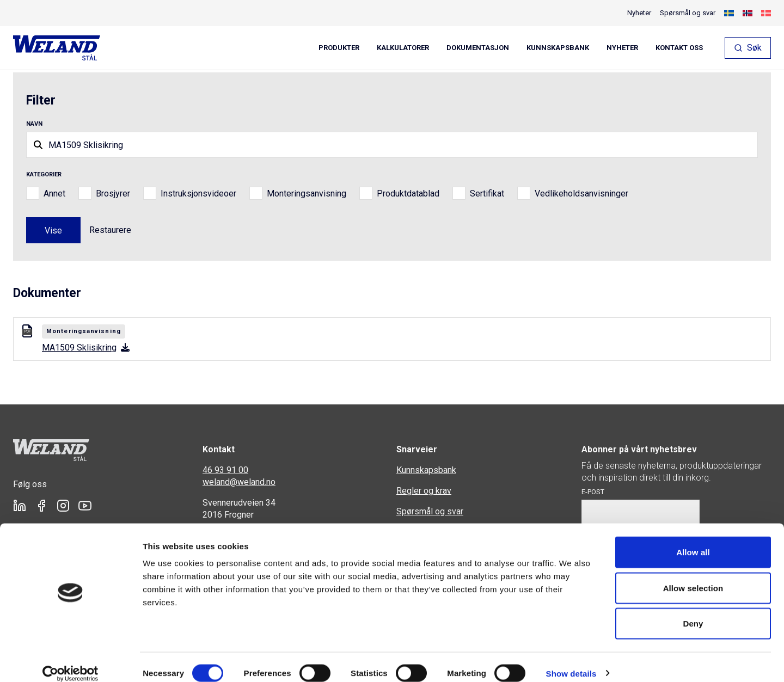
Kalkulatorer (403, 48)
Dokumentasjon (478, 48)
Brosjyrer (113, 193)
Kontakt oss (679, 48)
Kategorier (44, 174)
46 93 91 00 (225, 470)
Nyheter (622, 48)
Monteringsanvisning (307, 193)
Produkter (339, 48)
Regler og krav (424, 491)
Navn (34, 124)
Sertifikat (487, 193)
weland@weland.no (239, 482)
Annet (54, 193)
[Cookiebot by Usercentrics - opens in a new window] (71, 661)
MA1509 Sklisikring (86, 348)
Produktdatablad (408, 193)
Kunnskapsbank (558, 48)
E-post (593, 492)
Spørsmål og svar (688, 13)
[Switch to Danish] (766, 13)
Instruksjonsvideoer (198, 193)
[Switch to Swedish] (729, 13)
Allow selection (693, 575)
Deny (693, 610)
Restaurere (110, 230)
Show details (571, 661)
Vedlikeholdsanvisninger (581, 193)
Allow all (693, 539)
